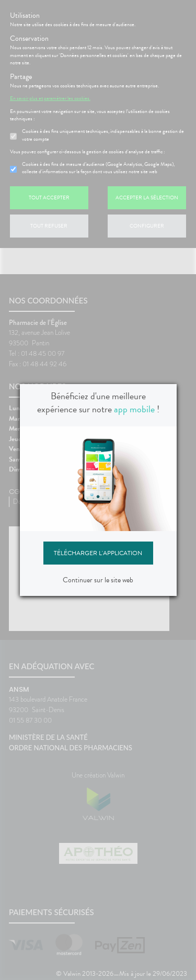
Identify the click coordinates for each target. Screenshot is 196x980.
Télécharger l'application (98, 553)
